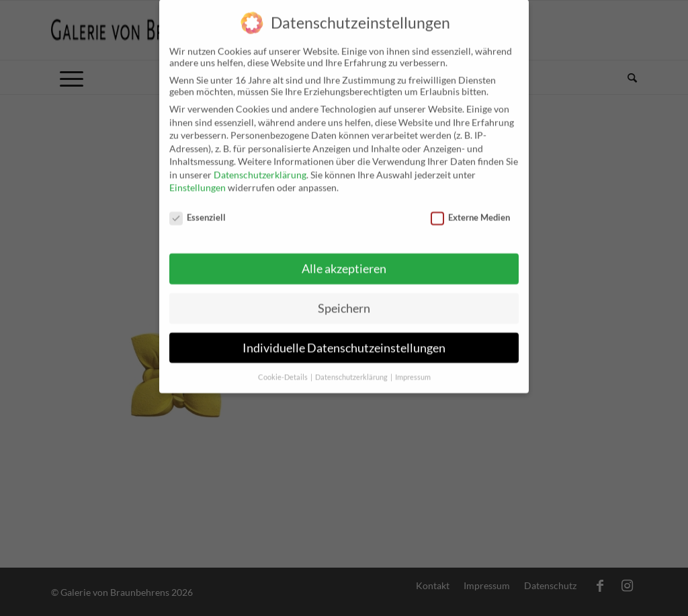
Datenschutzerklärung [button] (352, 366)
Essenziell (198, 206)
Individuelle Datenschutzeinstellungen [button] (344, 337)
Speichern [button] (344, 297)
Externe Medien (470, 206)
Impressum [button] (413, 366)
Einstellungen (198, 176)
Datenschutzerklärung (260, 164)
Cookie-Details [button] (284, 366)
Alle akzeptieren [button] (344, 258)
